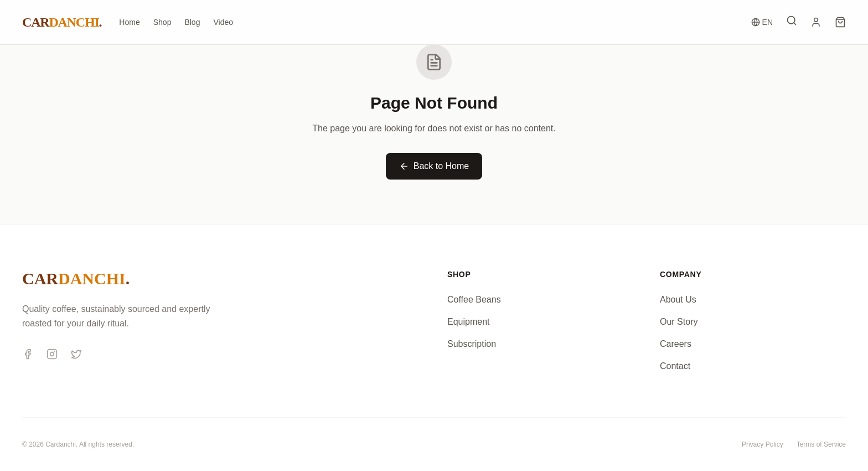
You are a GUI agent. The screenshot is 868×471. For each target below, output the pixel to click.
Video (223, 22)
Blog (192, 22)
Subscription (472, 344)
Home (129, 22)
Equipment (469, 322)
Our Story (679, 322)
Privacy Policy (763, 444)
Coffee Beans (474, 300)
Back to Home (434, 166)
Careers (676, 344)
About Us (678, 300)
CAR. (62, 22)
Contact (675, 366)
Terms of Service (821, 444)
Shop (162, 22)
